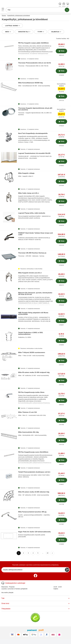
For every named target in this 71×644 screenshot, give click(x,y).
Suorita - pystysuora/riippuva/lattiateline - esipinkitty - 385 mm (35, 514)
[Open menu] (3, 9)
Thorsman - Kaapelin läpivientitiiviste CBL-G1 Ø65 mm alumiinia (35, 111)
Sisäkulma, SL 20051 (35, 335)
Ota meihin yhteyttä (7, 593)
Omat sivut (35, 603)
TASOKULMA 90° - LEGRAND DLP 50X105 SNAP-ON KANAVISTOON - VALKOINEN (35, 156)
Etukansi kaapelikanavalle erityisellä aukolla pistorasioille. (35, 534)
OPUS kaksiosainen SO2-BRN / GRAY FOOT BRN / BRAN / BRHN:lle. (35, 474)
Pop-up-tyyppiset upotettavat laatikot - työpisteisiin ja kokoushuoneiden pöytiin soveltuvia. (35, 215)
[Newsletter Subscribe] (67, 570)
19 (48, 553)
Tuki (35, 598)
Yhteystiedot (35, 609)
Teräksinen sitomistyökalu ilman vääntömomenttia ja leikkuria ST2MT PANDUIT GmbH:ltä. (35, 236)
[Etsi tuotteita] (67, 10)
